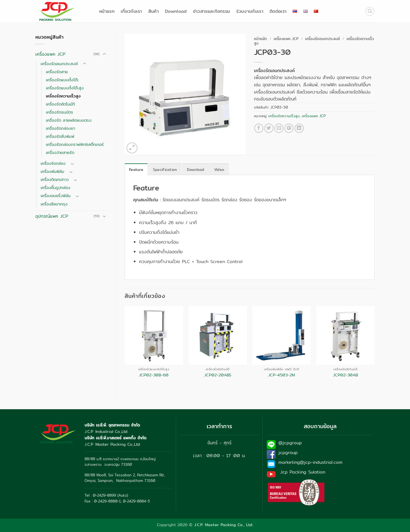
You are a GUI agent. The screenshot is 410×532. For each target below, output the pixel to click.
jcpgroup (288, 453)
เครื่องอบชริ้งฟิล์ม (56, 196)
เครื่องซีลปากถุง (54, 204)
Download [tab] (196, 170)
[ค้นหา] (370, 11)
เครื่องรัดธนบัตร (60, 112)
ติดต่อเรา (278, 11)
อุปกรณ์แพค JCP (52, 216)
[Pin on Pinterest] (289, 128)
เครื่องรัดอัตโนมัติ (60, 104)
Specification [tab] (165, 170)
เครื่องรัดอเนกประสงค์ (59, 64)
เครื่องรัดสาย (57, 72)
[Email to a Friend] (279, 128)
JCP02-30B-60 (154, 375)
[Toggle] (104, 54)
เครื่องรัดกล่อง (53, 163)
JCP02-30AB (345, 375)
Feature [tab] (136, 170)
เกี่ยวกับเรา (131, 11)
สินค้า (154, 11)
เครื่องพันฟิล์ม (52, 171)
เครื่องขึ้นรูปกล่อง (55, 187)
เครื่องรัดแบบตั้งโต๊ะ (62, 80)
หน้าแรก (107, 11)
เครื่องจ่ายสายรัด (60, 152)
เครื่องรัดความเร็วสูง (63, 96)
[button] (132, 148)
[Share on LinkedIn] (299, 128)
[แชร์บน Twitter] (269, 128)
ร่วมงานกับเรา (250, 11)
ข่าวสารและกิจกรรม (212, 11)
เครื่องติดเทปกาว (55, 179)
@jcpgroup (290, 443)
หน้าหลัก (260, 39)
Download (176, 11)
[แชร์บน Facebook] (259, 128)
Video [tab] (219, 170)
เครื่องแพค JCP (50, 54)
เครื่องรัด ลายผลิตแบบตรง (69, 120)
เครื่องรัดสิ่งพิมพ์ (60, 136)
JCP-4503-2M (281, 375)
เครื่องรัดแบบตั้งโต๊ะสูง (65, 88)
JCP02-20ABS (218, 375)
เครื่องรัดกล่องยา (60, 128)
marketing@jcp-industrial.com (310, 462)
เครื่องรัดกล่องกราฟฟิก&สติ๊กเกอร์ (75, 144)
